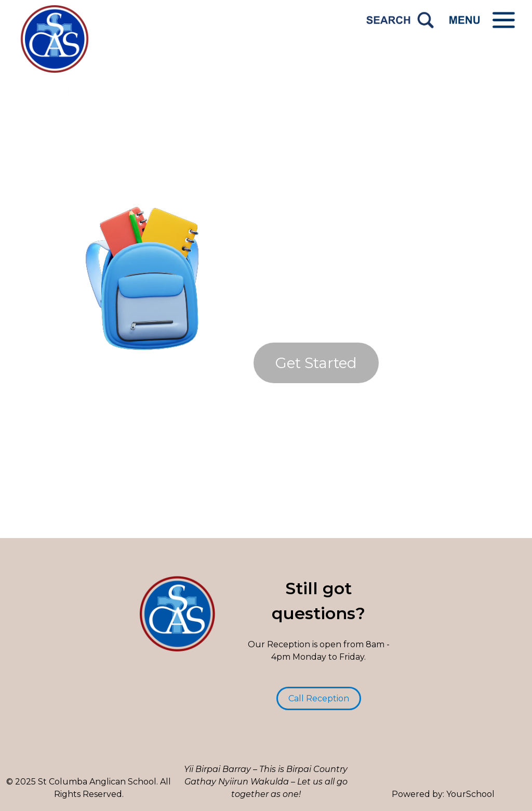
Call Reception (319, 698)
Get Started (316, 363)
